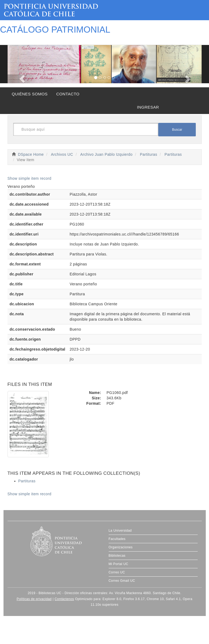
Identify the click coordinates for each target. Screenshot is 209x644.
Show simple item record (30, 178)
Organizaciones (121, 547)
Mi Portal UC (119, 564)
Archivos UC (62, 154)
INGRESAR (148, 107)
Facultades (117, 539)
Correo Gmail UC (122, 581)
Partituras (149, 154)
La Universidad (120, 531)
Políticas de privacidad (34, 599)
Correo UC (117, 572)
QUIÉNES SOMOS (30, 94)
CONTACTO (68, 94)
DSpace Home (31, 154)
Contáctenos (64, 599)
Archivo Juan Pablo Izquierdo (107, 154)
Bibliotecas (117, 556)
